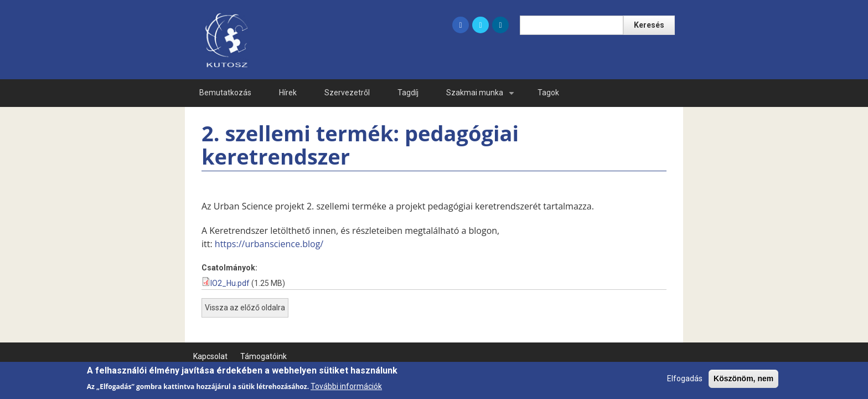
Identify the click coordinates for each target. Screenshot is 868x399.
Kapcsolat (210, 356)
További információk (346, 388)
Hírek (288, 93)
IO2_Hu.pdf (230, 283)
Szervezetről (347, 93)
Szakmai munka (482, 97)
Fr (664, 93)
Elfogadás (685, 381)
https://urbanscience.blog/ (269, 244)
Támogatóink (263, 356)
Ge (628, 93)
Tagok (548, 93)
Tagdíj (408, 93)
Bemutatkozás (225, 93)
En (591, 93)
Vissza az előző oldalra (245, 308)
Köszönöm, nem (743, 381)
